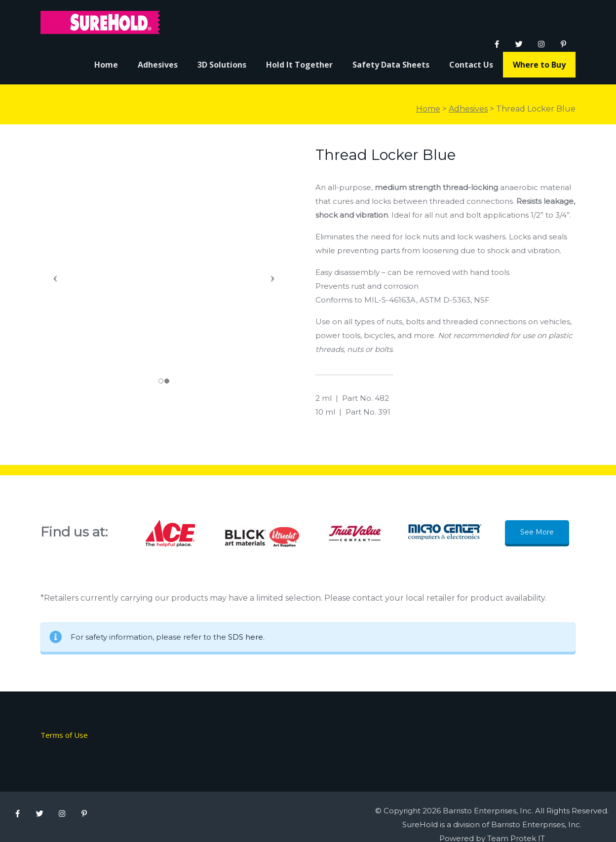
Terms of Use (64, 735)
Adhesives (468, 109)
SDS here (246, 637)
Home (428, 109)
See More (537, 532)
